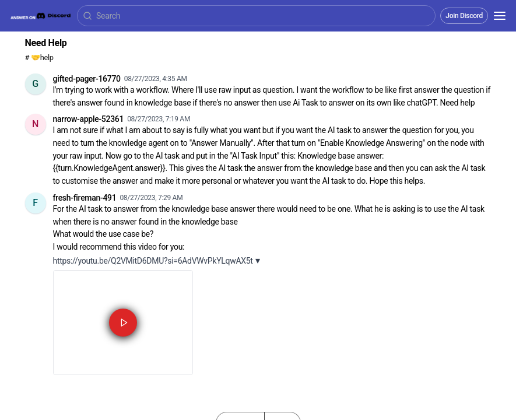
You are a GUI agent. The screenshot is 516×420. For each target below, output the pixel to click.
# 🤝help (39, 57)
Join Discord (464, 16)
